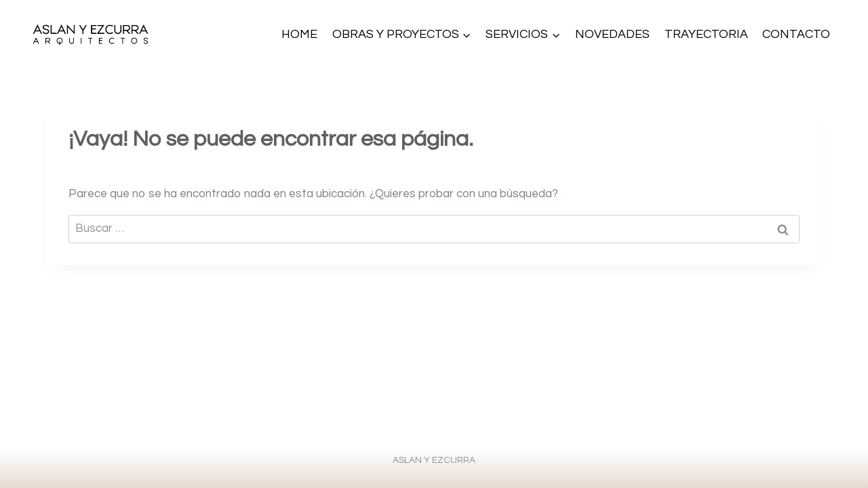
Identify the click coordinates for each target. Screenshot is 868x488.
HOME (299, 34)
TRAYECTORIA (706, 34)
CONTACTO (796, 34)
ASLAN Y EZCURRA (434, 460)
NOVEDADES (612, 34)
